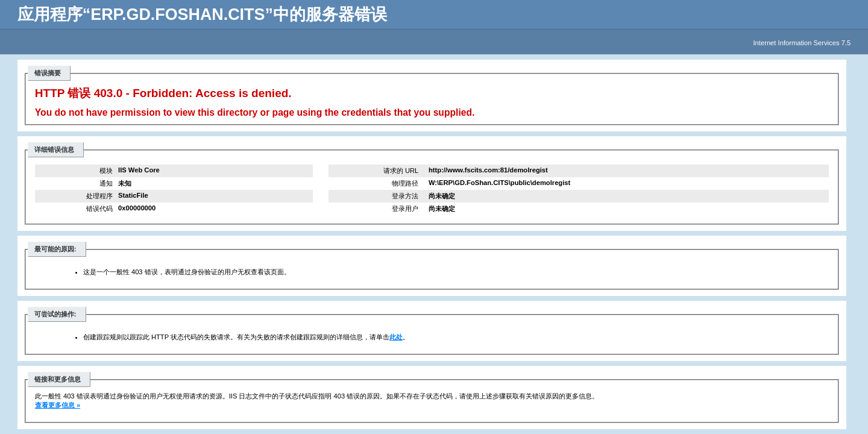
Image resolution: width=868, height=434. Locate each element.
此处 (396, 337)
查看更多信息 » (58, 405)
